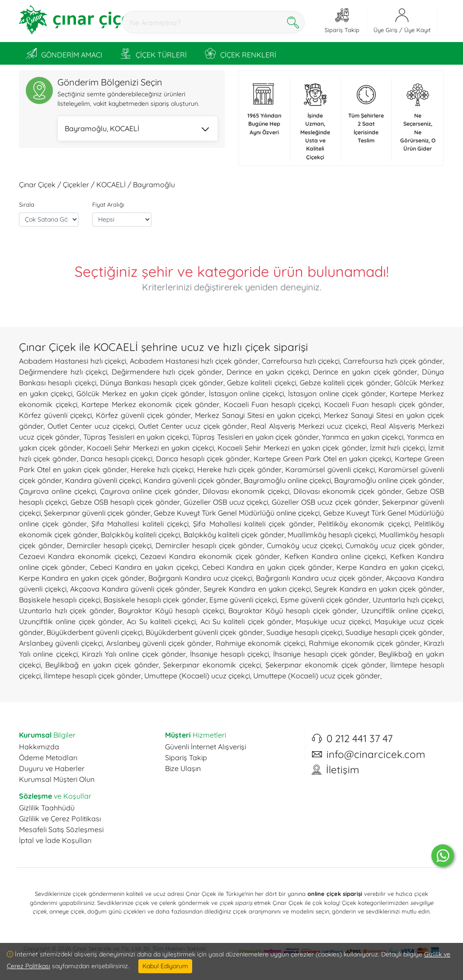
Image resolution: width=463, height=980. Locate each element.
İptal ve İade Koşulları (55, 840)
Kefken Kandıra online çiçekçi (335, 556)
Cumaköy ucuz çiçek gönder (394, 545)
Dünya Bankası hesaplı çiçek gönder (162, 383)
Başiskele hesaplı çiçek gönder (155, 600)
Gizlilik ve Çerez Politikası (60, 819)
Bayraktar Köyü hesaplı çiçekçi (171, 611)
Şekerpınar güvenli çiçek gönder (97, 513)
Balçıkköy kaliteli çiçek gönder (234, 535)
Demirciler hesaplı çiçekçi (109, 545)
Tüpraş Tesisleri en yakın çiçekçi (136, 437)
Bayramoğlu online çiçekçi (287, 480)
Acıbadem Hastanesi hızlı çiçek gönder (194, 361)
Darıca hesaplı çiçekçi (117, 459)
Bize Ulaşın (183, 768)
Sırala (27, 204)
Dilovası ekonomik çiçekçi (246, 491)
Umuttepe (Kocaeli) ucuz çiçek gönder (317, 676)
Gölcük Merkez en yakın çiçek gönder (141, 393)
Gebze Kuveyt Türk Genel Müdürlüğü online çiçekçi (237, 513)
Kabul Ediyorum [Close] (165, 966)
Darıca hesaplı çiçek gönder (203, 459)
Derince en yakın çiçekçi (268, 372)
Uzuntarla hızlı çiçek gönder (66, 611)
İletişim (343, 770)
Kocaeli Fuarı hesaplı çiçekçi (272, 404)
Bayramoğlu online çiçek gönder (388, 480)
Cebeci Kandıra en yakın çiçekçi (144, 567)
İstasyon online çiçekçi (247, 393)
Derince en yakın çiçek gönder (365, 372)
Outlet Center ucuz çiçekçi (91, 426)
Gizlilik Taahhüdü (47, 808)
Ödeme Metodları (48, 757)
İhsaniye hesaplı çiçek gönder (324, 654)
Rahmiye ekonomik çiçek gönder (364, 643)
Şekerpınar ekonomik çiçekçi (212, 665)
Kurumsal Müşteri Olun (57, 779)
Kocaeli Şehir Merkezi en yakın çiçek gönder (292, 448)
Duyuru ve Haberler (52, 768)
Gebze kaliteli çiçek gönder (345, 383)
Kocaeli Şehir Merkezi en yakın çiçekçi (150, 448)
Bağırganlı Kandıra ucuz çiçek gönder (319, 578)
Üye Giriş (385, 30)
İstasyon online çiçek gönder (337, 393)
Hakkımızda (39, 747)
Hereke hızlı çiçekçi (162, 469)
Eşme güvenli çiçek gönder (325, 600)
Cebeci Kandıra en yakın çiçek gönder (267, 567)
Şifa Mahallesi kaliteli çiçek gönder (253, 524)
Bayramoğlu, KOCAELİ (137, 129)
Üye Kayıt (417, 30)
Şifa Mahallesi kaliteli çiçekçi (140, 524)
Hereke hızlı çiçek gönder (239, 469)
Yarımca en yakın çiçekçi (363, 437)
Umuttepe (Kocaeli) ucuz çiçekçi (197, 676)
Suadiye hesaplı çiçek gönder (394, 632)
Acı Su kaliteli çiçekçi (161, 621)
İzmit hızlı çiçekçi (397, 448)
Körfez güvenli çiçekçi (55, 415)
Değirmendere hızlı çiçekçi (63, 372)
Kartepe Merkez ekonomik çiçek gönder (150, 404)
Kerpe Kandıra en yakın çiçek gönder (82, 578)
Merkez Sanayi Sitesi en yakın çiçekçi (257, 415)
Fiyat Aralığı (108, 204)
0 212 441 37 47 (359, 739)
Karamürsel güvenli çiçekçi (330, 469)
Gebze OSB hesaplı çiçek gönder (125, 502)
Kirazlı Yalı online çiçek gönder (134, 654)
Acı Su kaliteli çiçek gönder (246, 621)
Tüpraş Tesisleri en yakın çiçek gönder (255, 437)
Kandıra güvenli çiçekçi (103, 480)
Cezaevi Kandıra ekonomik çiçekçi (78, 556)
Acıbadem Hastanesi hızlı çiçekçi (73, 361)
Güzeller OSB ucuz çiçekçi (226, 502)
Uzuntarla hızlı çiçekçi (408, 600)
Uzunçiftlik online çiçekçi (402, 611)
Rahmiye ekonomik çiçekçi (260, 643)
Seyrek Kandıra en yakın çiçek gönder (378, 589)
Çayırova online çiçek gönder (149, 491)
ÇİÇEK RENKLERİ (241, 53)
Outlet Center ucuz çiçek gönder (193, 426)
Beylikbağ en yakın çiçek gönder (102, 665)
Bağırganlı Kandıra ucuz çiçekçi (201, 578)
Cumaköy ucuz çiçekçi (304, 545)
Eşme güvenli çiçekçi (243, 600)
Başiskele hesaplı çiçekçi (60, 600)
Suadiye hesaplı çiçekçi (304, 632)
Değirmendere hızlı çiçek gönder (167, 372)
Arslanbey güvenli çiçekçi (61, 643)
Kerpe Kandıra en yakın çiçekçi (390, 567)
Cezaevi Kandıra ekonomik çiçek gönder (210, 556)
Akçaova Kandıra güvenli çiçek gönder (135, 589)
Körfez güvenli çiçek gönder (143, 415)
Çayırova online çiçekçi (57, 491)
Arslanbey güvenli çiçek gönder (159, 643)
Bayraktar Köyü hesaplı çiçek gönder (293, 611)
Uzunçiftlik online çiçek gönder (71, 621)
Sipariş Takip (186, 757)
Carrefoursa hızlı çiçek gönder (393, 361)
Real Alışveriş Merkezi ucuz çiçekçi (309, 426)
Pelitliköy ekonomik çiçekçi (364, 524)
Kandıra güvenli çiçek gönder (192, 480)
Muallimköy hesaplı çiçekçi (332, 535)
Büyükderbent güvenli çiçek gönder (204, 632)
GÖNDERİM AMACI (64, 53)
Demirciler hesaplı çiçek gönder (209, 545)
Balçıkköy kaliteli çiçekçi (141, 535)
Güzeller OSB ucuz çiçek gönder (325, 502)
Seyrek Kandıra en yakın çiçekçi (257, 589)
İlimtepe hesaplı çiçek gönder (92, 676)
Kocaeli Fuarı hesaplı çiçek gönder (383, 404)
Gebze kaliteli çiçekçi (262, 383)
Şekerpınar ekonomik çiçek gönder (326, 665)
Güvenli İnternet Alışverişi (206, 747)
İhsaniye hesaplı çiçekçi (229, 654)
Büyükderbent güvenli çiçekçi (94, 632)
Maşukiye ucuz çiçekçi (333, 621)
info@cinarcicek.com (376, 754)
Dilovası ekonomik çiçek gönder (348, 491)
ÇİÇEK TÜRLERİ (154, 53)
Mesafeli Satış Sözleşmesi (61, 829)
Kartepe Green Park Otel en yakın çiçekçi (322, 459)
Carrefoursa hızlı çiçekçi (301, 361)
